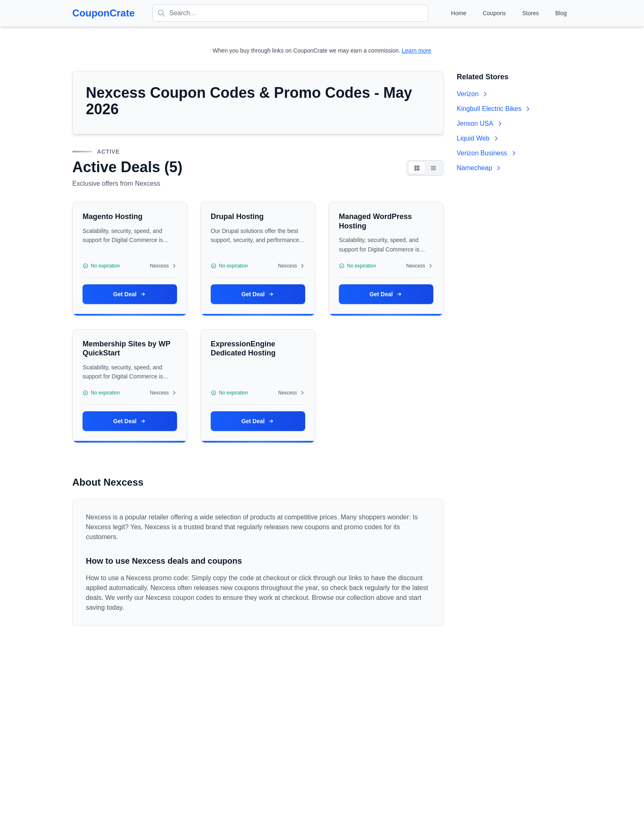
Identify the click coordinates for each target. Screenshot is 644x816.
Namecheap (479, 168)
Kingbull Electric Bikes (494, 109)
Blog (561, 13)
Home (459, 13)
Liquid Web (478, 138)
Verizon (473, 94)
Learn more (417, 51)
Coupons (494, 13)
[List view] (433, 168)
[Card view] (417, 168)
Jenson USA (480, 123)
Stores (531, 13)
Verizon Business (487, 153)
